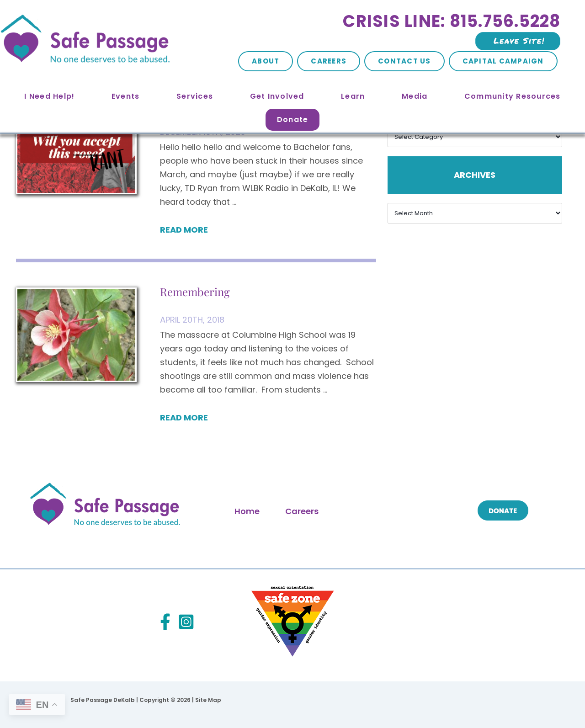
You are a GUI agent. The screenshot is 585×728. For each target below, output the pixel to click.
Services (195, 96)
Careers (329, 61)
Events (126, 96)
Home (247, 511)
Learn (353, 96)
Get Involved (277, 96)
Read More (184, 230)
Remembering (195, 292)
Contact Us (404, 61)
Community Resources (513, 96)
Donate (293, 120)
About (266, 61)
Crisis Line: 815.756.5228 (452, 21)
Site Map (208, 700)
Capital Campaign (503, 61)
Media (415, 96)
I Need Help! (49, 96)
